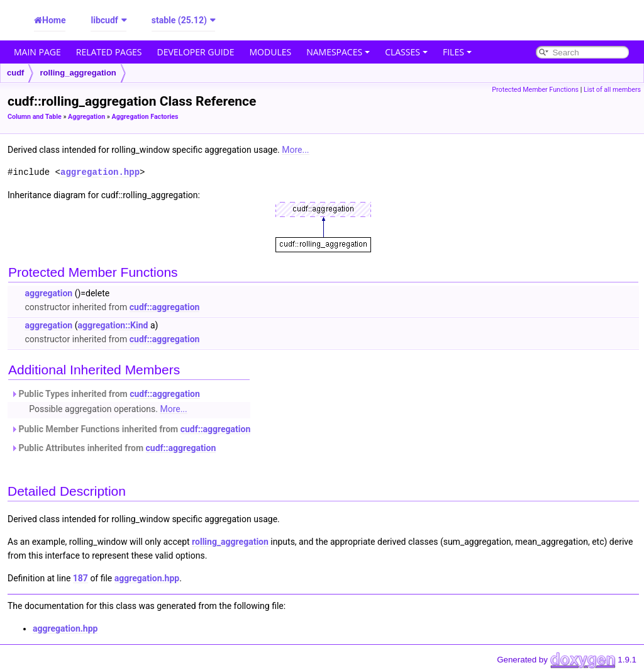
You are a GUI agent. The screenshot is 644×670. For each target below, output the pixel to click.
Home (54, 20)
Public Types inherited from (105, 394)
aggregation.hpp (100, 172)
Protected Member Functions (535, 90)
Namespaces (338, 52)
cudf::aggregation (165, 307)
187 (80, 578)
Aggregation (86, 117)
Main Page (37, 52)
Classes (406, 52)
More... (295, 150)
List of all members (612, 90)
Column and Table (35, 117)
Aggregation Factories (145, 117)
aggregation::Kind (113, 325)
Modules (271, 52)
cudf (15, 73)
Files (457, 52)
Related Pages (109, 52)
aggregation (48, 293)
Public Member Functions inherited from (130, 429)
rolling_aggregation (78, 73)
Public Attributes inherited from (113, 448)
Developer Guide (196, 52)
